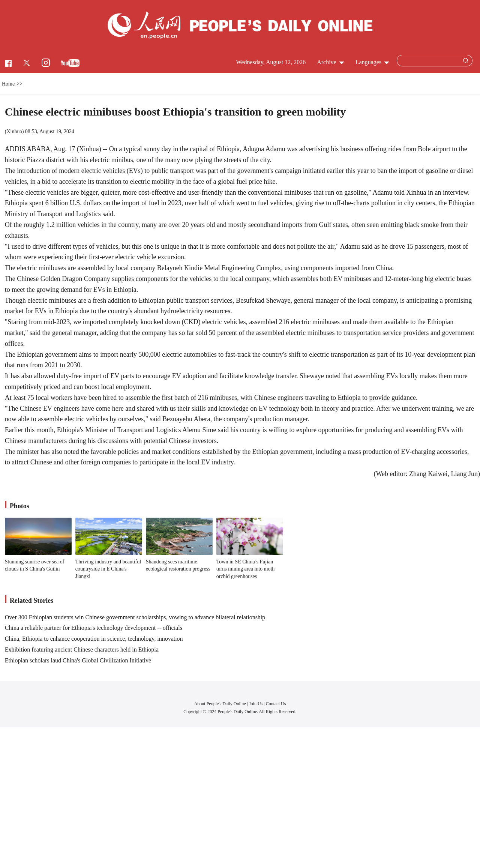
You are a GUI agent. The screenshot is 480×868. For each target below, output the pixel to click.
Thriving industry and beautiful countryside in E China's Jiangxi (108, 569)
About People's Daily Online (220, 704)
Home (8, 84)
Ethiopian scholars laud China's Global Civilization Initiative (78, 660)
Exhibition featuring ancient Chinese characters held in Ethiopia (82, 649)
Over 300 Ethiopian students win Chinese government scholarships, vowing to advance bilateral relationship (135, 617)
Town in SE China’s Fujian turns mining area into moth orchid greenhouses (246, 569)
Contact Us (276, 704)
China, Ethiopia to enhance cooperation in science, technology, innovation (94, 639)
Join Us (256, 704)
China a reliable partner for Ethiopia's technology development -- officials (94, 628)
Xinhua (14, 131)
